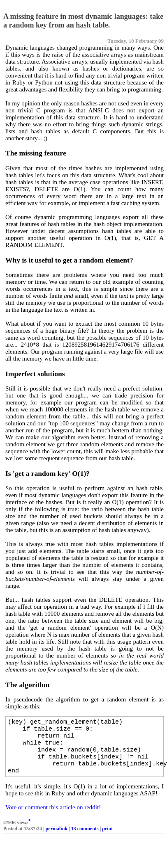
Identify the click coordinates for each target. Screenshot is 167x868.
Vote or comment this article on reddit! (53, 817)
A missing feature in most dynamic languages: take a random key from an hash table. (83, 21)
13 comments (85, 838)
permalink (57, 838)
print (107, 838)
